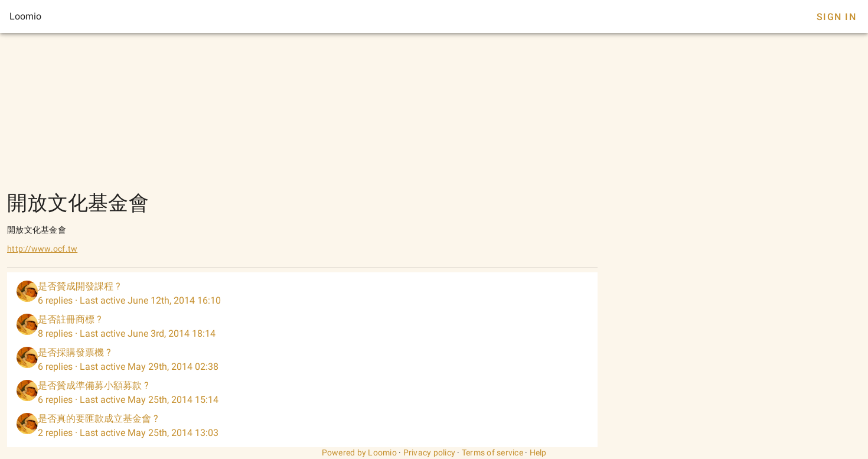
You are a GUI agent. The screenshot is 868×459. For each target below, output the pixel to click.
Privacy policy (430, 453)
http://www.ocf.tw (42, 249)
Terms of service (492, 453)
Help (538, 453)
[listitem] (302, 294)
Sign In (836, 17)
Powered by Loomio (359, 453)
